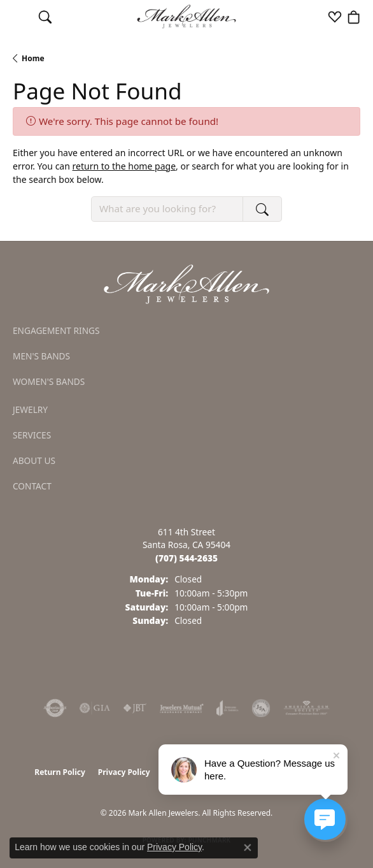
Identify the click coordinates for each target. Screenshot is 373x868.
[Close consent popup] (248, 848)
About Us (34, 460)
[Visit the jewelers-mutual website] (182, 708)
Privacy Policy (124, 772)
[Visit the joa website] (228, 708)
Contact (32, 486)
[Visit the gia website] (95, 708)
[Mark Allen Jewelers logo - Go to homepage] (187, 17)
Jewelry (30, 409)
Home (33, 58)
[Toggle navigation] (19, 17)
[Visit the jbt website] (135, 708)
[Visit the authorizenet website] (55, 708)
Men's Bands (41, 356)
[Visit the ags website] (307, 708)
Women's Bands (49, 381)
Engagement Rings (56, 330)
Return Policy (60, 772)
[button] (45, 17)
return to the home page (124, 166)
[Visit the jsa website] (261, 708)
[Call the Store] (186, 558)
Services (32, 435)
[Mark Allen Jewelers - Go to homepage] (186, 283)
